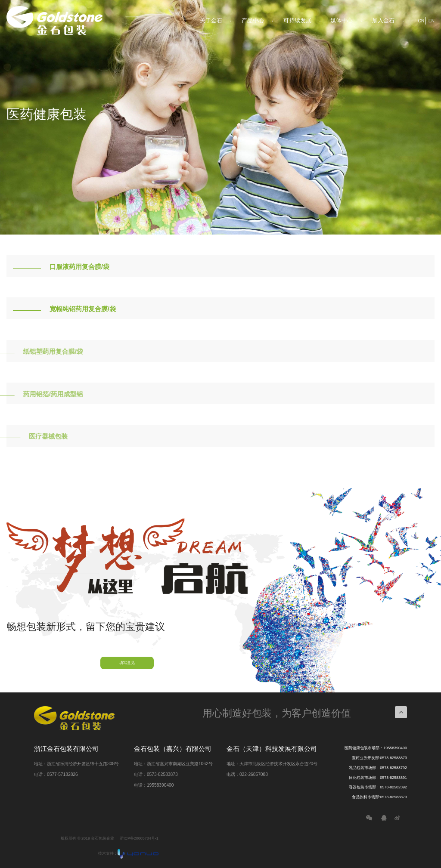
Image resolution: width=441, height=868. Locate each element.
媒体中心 (342, 20)
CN (421, 21)
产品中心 (253, 20)
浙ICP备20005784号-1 (139, 838)
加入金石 (383, 20)
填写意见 (127, 663)
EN (432, 21)
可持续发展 (297, 20)
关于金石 (211, 20)
